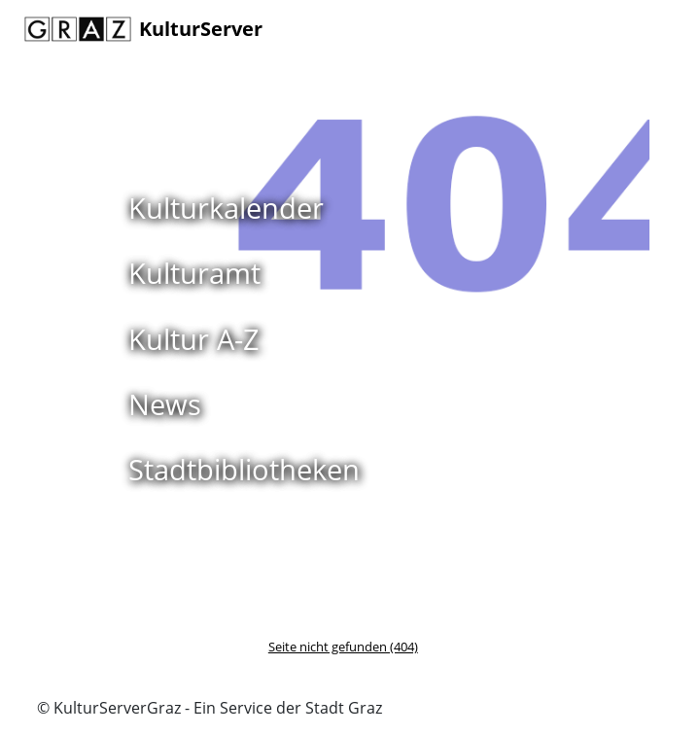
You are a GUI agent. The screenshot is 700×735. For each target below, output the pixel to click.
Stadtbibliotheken (244, 469)
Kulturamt (194, 273)
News (165, 404)
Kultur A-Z (194, 339)
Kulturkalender (226, 208)
